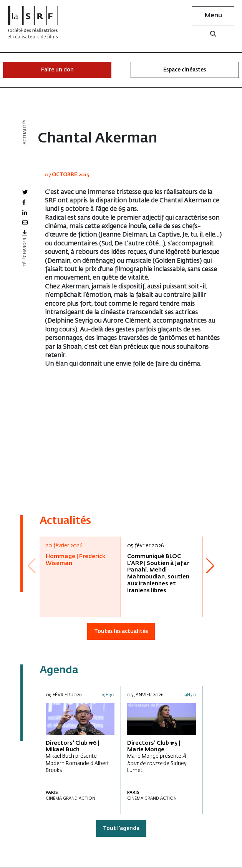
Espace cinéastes (185, 70)
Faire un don (57, 70)
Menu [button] (213, 16)
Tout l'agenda (121, 829)
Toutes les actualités (121, 632)
